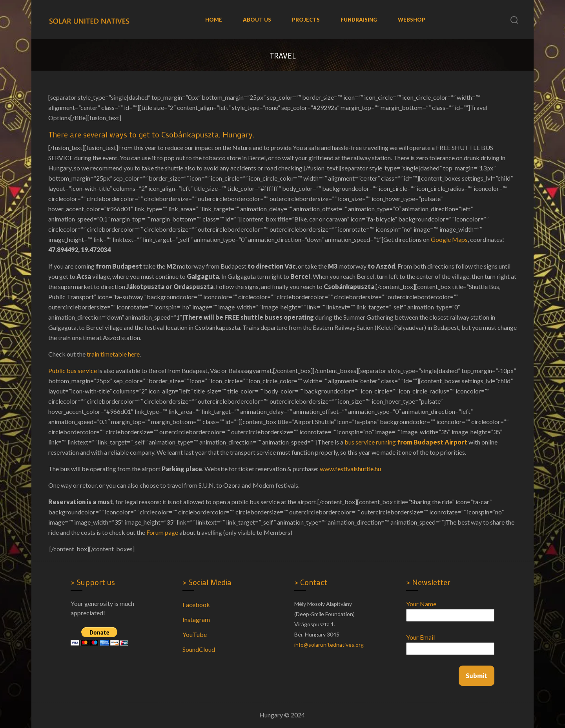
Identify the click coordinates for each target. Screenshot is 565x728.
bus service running (406, 442)
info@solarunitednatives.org (329, 645)
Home (214, 20)
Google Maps (449, 239)
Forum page (162, 532)
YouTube (195, 634)
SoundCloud (199, 649)
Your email (450, 643)
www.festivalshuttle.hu (350, 469)
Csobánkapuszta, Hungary (207, 134)
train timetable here (113, 354)
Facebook (196, 605)
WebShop (412, 20)
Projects (306, 20)
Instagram (196, 619)
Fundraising (359, 20)
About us (257, 20)
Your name (450, 609)
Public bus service (73, 370)
